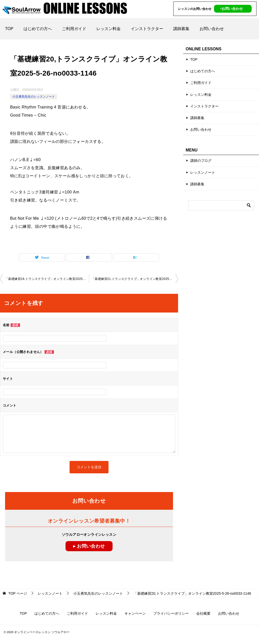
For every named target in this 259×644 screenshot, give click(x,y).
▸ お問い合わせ (89, 546)
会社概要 (203, 613)
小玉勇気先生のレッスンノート (34, 97)
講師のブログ (201, 161)
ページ (18, 593)
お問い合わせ (212, 29)
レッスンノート (203, 172)
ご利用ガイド (74, 29)
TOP (9, 29)
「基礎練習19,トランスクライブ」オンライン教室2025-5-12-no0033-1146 (47, 279)
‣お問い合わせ (232, 9)
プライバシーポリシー (171, 613)
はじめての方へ (38, 29)
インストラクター (147, 29)
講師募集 (181, 29)
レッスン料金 (109, 29)
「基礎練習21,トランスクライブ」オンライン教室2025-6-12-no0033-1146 (135, 279)
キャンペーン (135, 613)
